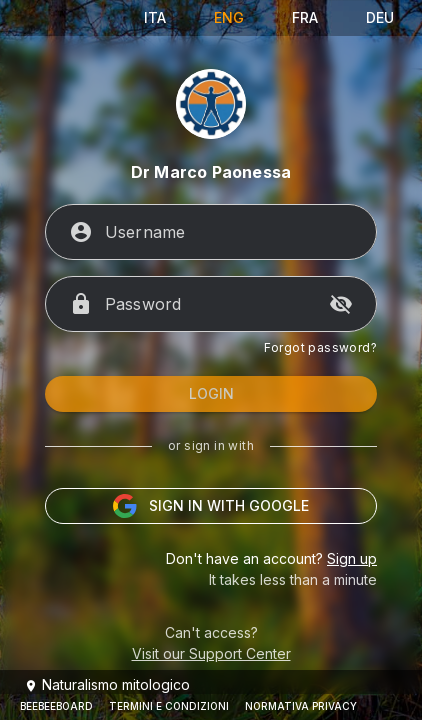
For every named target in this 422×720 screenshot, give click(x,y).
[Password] (211, 304)
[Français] (305, 18)
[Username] (229, 232)
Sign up (352, 558)
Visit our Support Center (211, 653)
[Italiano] (155, 18)
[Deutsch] (380, 18)
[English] (229, 18)
